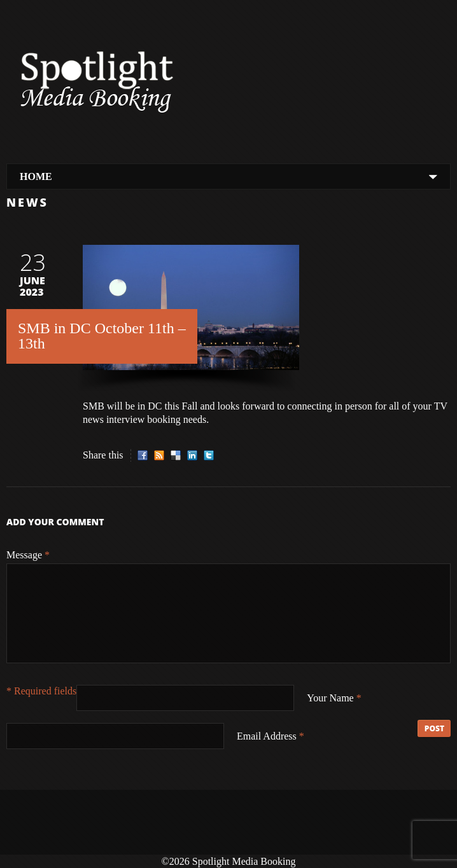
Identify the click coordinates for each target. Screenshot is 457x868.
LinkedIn (192, 455)
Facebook (143, 455)
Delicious (176, 455)
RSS (159, 455)
